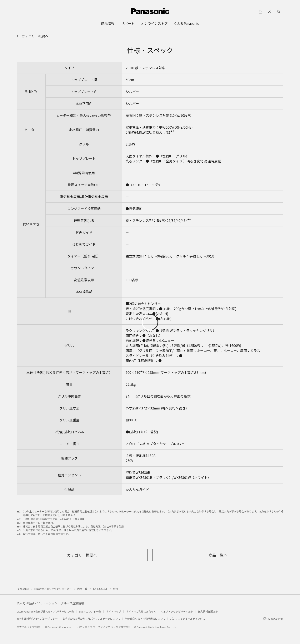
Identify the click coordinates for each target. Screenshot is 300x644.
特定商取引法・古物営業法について (145, 618)
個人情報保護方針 (208, 611)
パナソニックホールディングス (188, 618)
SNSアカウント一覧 (90, 611)
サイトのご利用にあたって (141, 611)
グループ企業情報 (72, 603)
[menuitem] (108, 23)
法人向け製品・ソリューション (37, 603)
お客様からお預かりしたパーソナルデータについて (91, 618)
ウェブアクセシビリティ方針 (177, 611)
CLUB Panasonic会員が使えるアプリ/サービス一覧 (45, 611)
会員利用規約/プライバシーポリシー (37, 618)
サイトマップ (114, 611)
